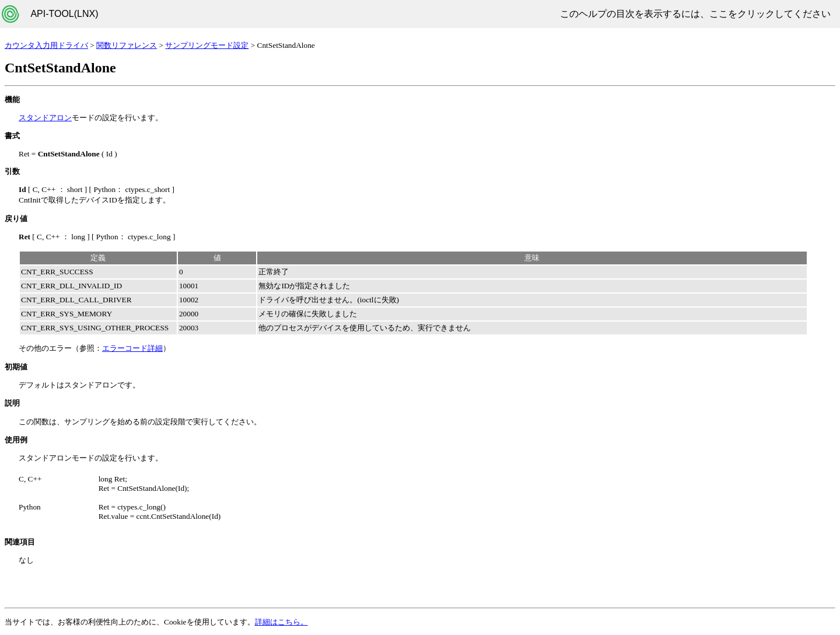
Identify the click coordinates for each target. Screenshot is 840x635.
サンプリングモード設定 (207, 45)
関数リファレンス (127, 45)
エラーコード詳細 (132, 348)
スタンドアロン (45, 118)
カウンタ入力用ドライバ (46, 45)
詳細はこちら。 (281, 622)
